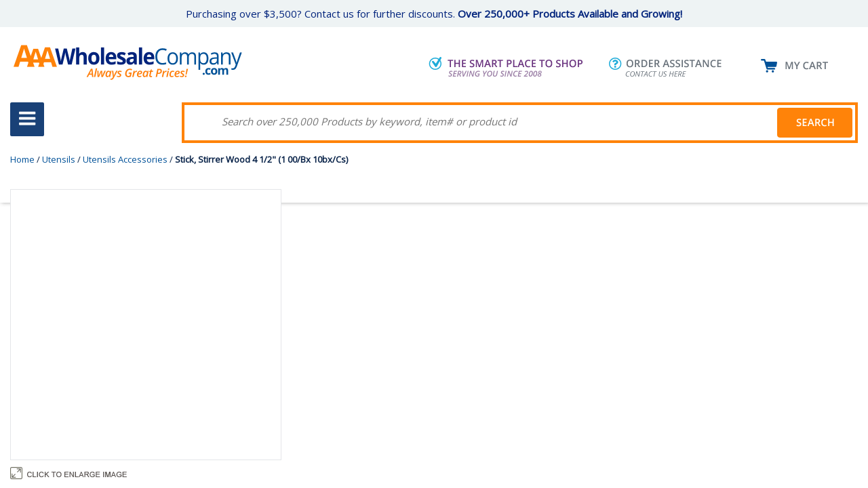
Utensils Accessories (125, 159)
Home (22, 159)
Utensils (59, 159)
